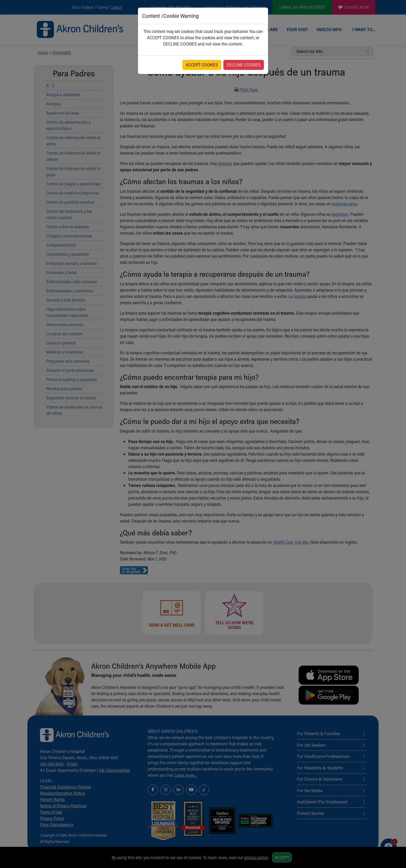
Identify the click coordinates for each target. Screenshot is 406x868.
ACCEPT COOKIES (202, 65)
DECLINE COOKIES (244, 65)
